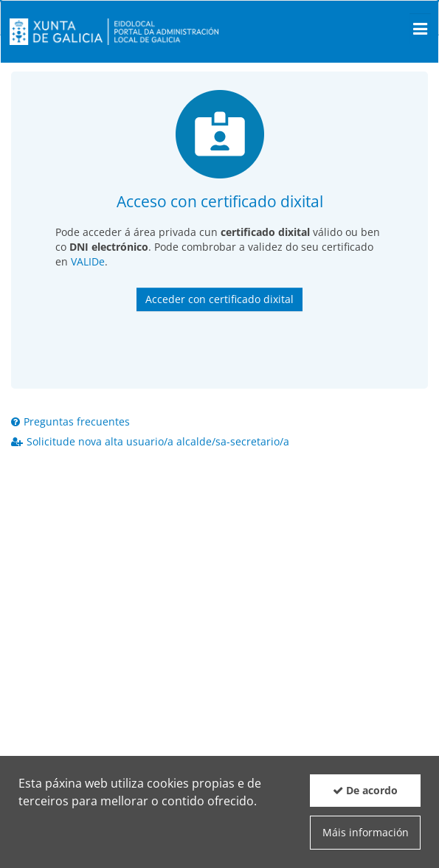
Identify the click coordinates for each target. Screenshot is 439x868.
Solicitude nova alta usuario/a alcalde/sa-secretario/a (150, 441)
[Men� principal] (420, 29)
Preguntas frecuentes (70, 421)
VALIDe (88, 261)
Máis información (366, 832)
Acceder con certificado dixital (219, 299)
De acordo (365, 790)
